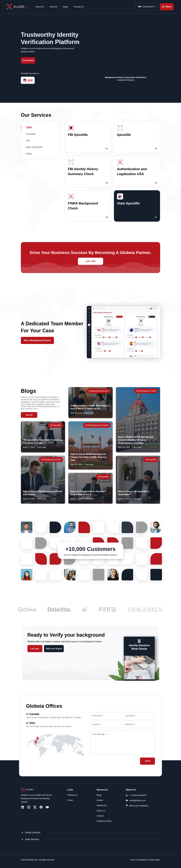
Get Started (28, 60)
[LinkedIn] (23, 807)
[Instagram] (29, 807)
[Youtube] (47, 807)
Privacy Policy (154, 860)
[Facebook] (41, 807)
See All (29, 415)
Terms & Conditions (138, 860)
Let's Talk (90, 261)
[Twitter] (35, 807)
